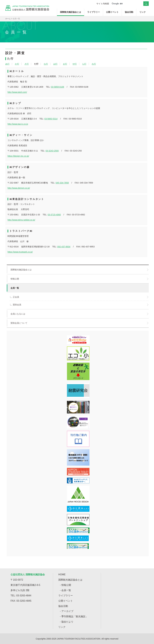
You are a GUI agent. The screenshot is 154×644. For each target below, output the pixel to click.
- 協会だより (67, 622)
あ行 (7, 64)
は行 (55, 64)
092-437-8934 (64, 247)
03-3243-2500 (52, 151)
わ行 (94, 64)
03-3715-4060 (54, 215)
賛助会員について (78, 323)
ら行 (84, 64)
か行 (17, 64)
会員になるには (78, 314)
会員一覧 (13, 288)
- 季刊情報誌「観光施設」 (74, 616)
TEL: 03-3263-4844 (21, 596)
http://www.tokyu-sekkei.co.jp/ (21, 220)
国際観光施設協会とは (71, 12)
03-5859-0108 (58, 87)
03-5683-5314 (51, 119)
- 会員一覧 (65, 590)
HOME (62, 574)
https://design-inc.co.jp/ (18, 156)
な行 (46, 64)
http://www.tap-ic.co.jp (18, 124)
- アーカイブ (67, 611)
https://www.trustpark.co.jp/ (20, 252)
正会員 (79, 297)
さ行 (27, 64)
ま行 (65, 64)
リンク (143, 12)
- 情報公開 (65, 585)
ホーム (8, 19)
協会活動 (129, 12)
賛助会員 (79, 305)
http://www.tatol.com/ (17, 92)
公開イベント (112, 12)
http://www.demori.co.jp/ (19, 188)
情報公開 (78, 279)
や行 (75, 64)
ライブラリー (94, 12)
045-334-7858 (62, 183)
